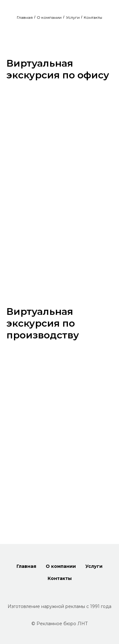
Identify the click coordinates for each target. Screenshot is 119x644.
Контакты (93, 17)
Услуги (73, 17)
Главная (25, 17)
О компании (49, 17)
